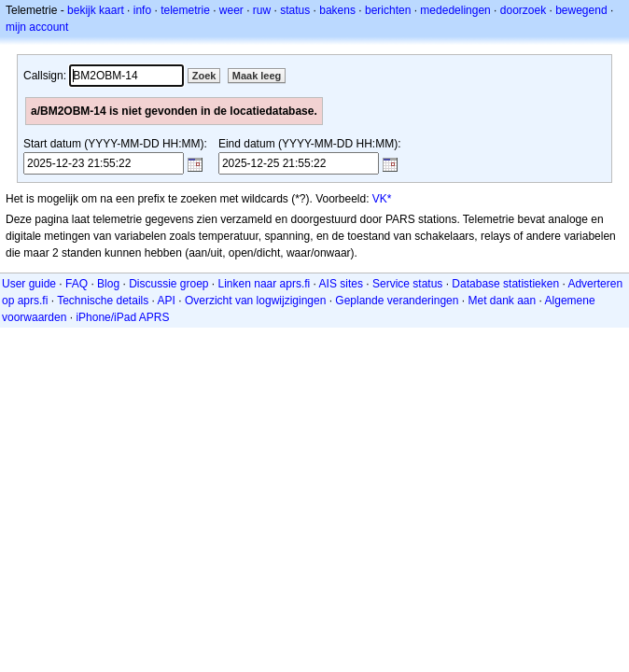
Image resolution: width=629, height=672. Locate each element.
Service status (407, 284)
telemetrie (185, 10)
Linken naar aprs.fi (265, 284)
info (142, 10)
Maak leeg (257, 76)
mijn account (37, 27)
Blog (108, 284)
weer (231, 10)
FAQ (77, 284)
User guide (29, 284)
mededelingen (455, 10)
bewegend (581, 10)
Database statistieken (505, 284)
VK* (382, 199)
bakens (337, 10)
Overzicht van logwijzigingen (255, 301)
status (295, 10)
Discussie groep (168, 284)
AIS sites (341, 284)
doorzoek (523, 10)
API (167, 301)
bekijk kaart (96, 10)
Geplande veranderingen (397, 301)
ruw (262, 10)
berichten (388, 10)
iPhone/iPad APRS (122, 317)
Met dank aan (502, 301)
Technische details (103, 301)
